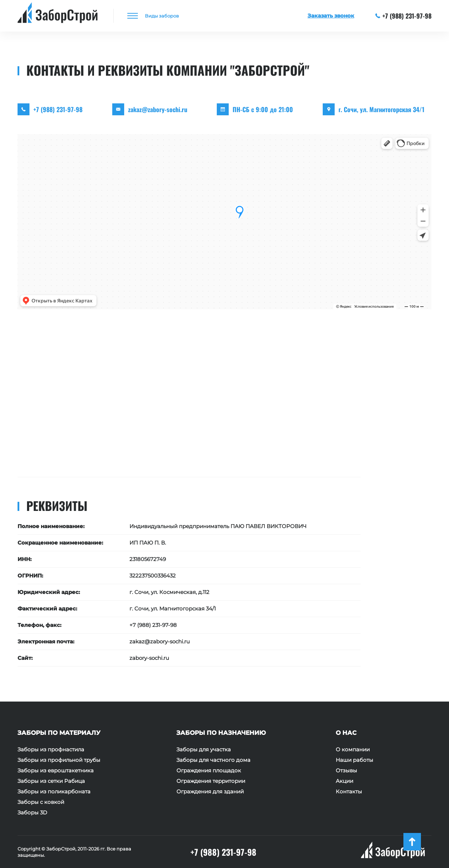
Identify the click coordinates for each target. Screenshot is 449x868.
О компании (353, 750)
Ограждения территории (211, 781)
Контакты (349, 792)
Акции (344, 781)
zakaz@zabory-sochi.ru (158, 109)
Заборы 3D (32, 813)
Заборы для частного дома (213, 760)
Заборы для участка (204, 750)
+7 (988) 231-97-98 (404, 16)
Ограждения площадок (209, 771)
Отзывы (346, 771)
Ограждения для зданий (210, 792)
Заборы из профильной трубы (59, 760)
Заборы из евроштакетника (56, 771)
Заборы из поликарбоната (54, 792)
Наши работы (354, 760)
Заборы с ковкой (41, 802)
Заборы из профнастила (51, 750)
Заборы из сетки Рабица (51, 781)
